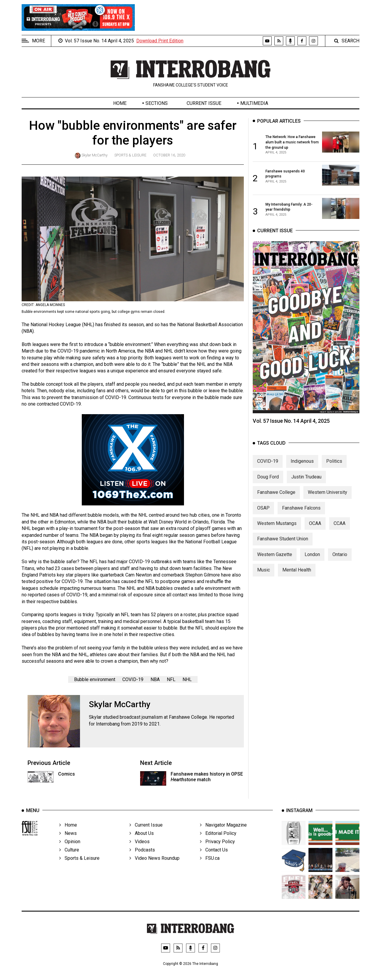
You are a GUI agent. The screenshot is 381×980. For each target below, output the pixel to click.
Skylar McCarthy (95, 155)
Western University (328, 504)
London (312, 566)
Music (264, 581)
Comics (67, 774)
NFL (171, 679)
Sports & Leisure (130, 155)
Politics (334, 473)
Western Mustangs (277, 535)
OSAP (263, 519)
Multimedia (254, 103)
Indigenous (302, 473)
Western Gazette (275, 566)
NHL (187, 679)
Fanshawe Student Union (283, 551)
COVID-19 (133, 679)
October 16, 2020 (169, 155)
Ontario (340, 566)
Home (120, 103)
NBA (155, 679)
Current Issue (204, 103)
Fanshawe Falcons (301, 519)
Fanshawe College (276, 504)
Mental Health (297, 581)
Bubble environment (95, 679)
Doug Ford (268, 488)
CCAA (340, 535)
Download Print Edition (160, 41)
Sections (157, 103)
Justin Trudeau (306, 488)
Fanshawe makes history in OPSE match (207, 777)
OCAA (315, 535)
